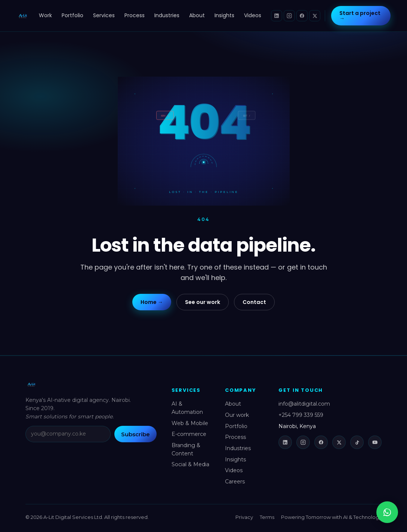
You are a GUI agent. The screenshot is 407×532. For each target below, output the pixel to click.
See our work (203, 302)
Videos (253, 15)
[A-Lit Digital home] (23, 16)
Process (135, 15)
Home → (152, 302)
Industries (167, 15)
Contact (254, 302)
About (197, 15)
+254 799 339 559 (301, 415)
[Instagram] (289, 16)
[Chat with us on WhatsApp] (387, 512)
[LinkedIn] (277, 16)
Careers (235, 482)
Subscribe (135, 434)
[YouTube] (375, 442)
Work (45, 15)
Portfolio (73, 15)
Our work (237, 415)
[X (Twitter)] (315, 16)
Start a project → (360, 16)
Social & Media (190, 464)
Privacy (244, 517)
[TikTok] (357, 442)
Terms (267, 517)
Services (104, 15)
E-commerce (189, 434)
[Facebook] (302, 16)
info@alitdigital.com (304, 404)
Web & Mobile (190, 423)
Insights (224, 15)
